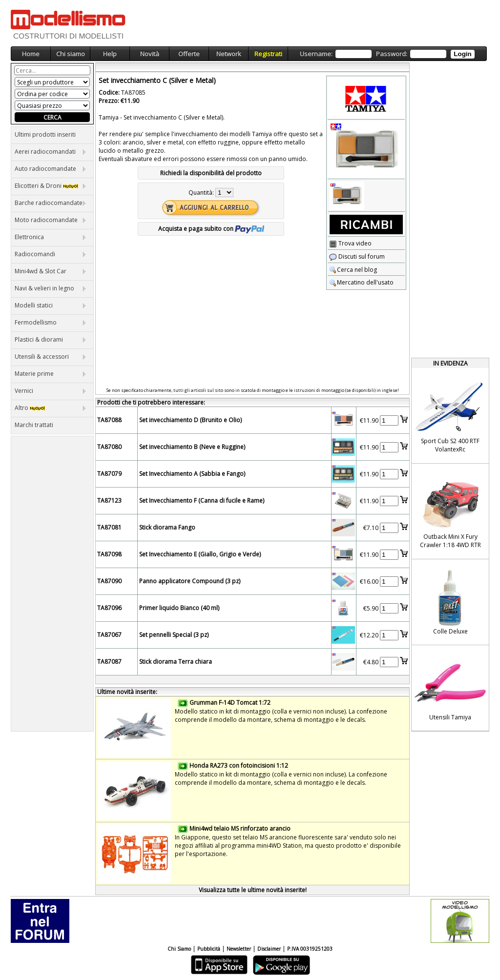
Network (229, 54)
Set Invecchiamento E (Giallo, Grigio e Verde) (200, 554)
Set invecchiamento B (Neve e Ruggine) (192, 447)
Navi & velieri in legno (50, 288)
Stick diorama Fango (167, 527)
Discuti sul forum (357, 256)
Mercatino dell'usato (361, 282)
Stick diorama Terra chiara (176, 662)
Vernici (50, 391)
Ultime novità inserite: (127, 692)
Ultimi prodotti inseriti (45, 134)
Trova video (350, 243)
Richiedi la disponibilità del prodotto (211, 173)
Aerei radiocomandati (50, 152)
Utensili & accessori (50, 357)
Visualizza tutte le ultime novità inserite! (253, 890)
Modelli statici (50, 305)
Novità (150, 54)
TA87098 (109, 554)
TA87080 (109, 447)
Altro (50, 408)
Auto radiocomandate (50, 169)
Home (31, 54)
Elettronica (50, 237)
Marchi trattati (34, 425)
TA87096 (109, 608)
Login (462, 54)
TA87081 (109, 527)
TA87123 (109, 500)
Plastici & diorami (50, 339)
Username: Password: (387, 54)
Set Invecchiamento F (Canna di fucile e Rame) (202, 500)
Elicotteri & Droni (50, 186)
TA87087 (109, 662)
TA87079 (109, 474)
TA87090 (109, 581)
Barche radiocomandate (50, 203)
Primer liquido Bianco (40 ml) (179, 608)
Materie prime (50, 374)
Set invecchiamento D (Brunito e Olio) (190, 420)
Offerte (189, 54)
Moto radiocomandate (50, 220)
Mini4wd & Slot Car (50, 271)
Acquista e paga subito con (211, 229)
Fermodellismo (50, 322)
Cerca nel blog (353, 270)
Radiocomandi (50, 254)
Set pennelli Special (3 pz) (174, 635)
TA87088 (109, 420)
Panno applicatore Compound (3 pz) (190, 581)
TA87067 (109, 635)
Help (110, 54)
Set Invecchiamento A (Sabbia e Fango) (192, 474)
